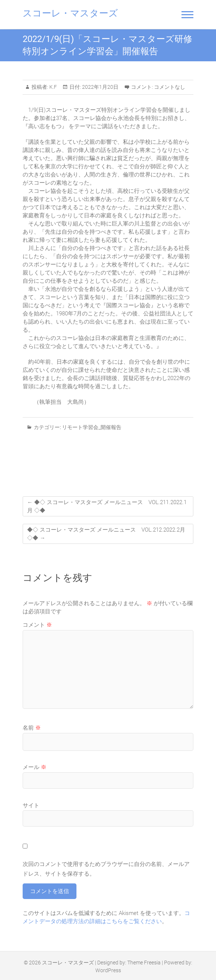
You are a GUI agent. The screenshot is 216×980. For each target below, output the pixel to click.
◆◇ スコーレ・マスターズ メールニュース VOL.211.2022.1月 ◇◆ (107, 506)
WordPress (108, 970)
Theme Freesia (144, 963)
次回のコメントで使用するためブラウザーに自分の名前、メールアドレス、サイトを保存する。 (106, 869)
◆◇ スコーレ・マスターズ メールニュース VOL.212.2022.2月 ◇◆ (106, 534)
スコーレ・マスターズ (70, 13)
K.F (53, 87)
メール (35, 767)
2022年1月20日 (100, 87)
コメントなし (170, 87)
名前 (32, 728)
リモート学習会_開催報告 (92, 427)
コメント (37, 625)
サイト (31, 805)
